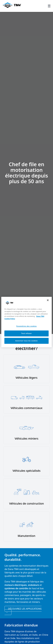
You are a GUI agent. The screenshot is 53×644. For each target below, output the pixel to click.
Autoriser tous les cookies (26, 341)
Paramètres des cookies (27, 326)
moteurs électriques (16, 585)
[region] (26, 322)
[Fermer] (48, 300)
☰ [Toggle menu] (49, 6)
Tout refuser (26, 333)
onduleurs (33, 585)
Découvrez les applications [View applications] (24, 610)
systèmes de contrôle (16, 588)
